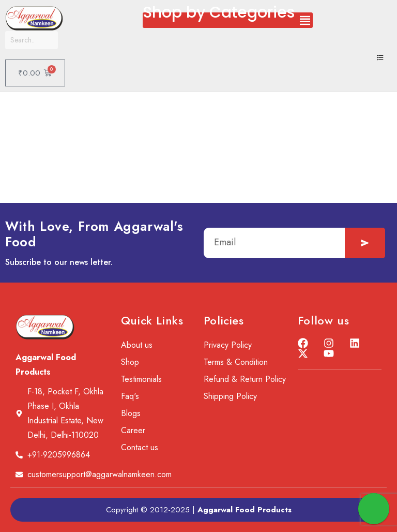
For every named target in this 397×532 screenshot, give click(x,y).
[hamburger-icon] (380, 58)
